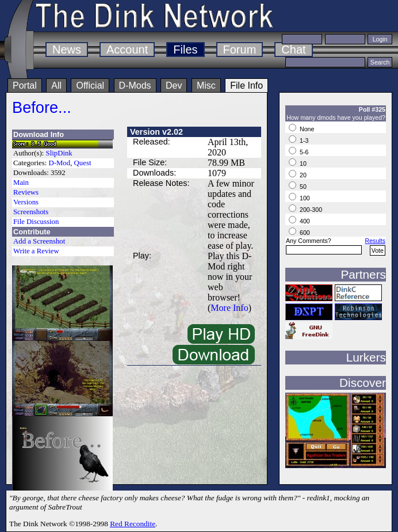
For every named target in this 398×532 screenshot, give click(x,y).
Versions (26, 202)
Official (90, 85)
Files (185, 50)
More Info (229, 308)
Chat (293, 50)
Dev (174, 85)
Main (21, 183)
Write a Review (36, 251)
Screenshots (31, 212)
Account (127, 50)
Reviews (26, 192)
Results (375, 241)
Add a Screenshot (39, 241)
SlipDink (59, 153)
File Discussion (36, 222)
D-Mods (135, 85)
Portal (25, 85)
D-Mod (59, 163)
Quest (83, 163)
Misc (206, 85)
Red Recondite (133, 524)
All (56, 85)
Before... (42, 107)
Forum (240, 50)
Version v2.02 (156, 132)
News (67, 50)
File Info (246, 85)
